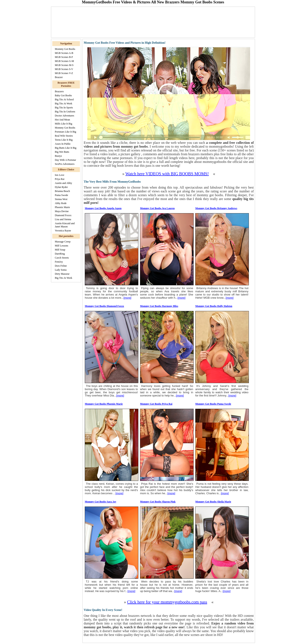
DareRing (60, 254)
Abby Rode (61, 203)
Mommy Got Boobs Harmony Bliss (159, 306)
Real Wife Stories (64, 136)
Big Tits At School (64, 99)
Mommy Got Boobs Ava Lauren (157, 208)
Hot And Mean (62, 120)
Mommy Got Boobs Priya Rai (156, 404)
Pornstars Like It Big (65, 132)
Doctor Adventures (64, 116)
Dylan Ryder (61, 187)
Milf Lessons (62, 246)
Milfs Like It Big (64, 124)
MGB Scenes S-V (64, 69)
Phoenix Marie (62, 207)
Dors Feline (61, 266)
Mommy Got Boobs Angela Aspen (103, 208)
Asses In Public (63, 144)
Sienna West (61, 199)
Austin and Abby (63, 183)
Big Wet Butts (62, 152)
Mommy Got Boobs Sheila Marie (213, 502)
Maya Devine (62, 211)
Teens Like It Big (64, 140)
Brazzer (59, 77)
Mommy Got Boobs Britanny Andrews (216, 208)
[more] (127, 298)
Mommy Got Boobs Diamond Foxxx (104, 306)
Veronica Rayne (63, 231)
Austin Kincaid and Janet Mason (65, 225)
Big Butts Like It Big (66, 148)
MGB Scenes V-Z (64, 73)
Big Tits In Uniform (65, 112)
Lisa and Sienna (63, 219)
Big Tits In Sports (64, 108)
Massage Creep (63, 242)
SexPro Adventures (65, 164)
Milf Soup (60, 250)
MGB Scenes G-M (64, 61)
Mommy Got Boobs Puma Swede (213, 404)
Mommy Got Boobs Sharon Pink (158, 502)
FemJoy (59, 262)
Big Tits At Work (64, 104)
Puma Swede (61, 195)
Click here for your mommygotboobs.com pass (167, 602)
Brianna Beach (62, 191)
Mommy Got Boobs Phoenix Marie (104, 404)
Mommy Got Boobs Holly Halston (214, 306)
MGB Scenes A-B (64, 53)
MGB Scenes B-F (64, 57)
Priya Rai (60, 179)
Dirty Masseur (62, 274)
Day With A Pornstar (65, 160)
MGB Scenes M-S (64, 65)
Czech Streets (62, 258)
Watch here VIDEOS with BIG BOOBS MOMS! (167, 174)
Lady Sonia (61, 270)
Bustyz (58, 156)
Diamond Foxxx (63, 215)
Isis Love (59, 175)
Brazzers (59, 91)
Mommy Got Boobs (65, 49)
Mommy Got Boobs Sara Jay (101, 502)
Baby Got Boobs (63, 95)
